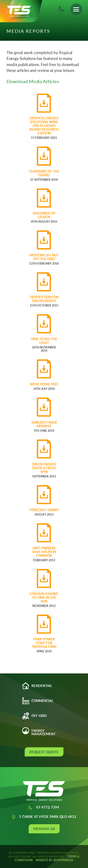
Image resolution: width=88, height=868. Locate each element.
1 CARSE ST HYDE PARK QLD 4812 (44, 817)
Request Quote (44, 752)
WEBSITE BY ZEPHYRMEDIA (54, 860)
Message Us (44, 829)
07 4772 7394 (43, 808)
